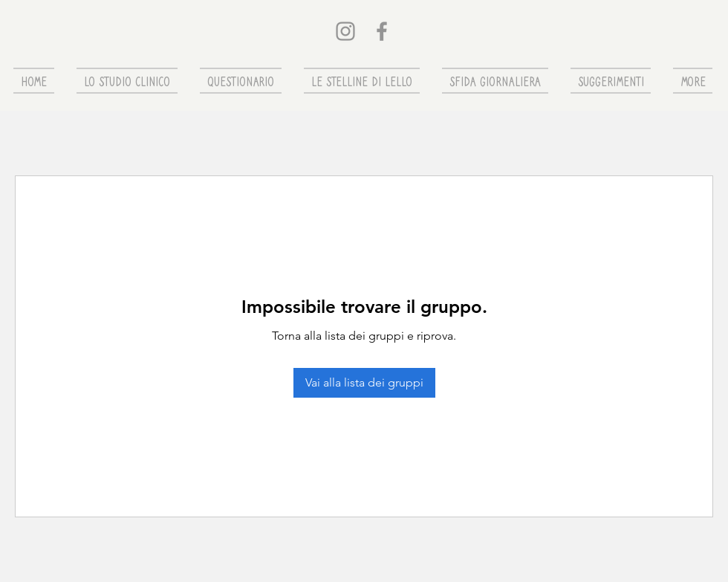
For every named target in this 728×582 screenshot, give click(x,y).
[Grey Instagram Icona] (345, 31)
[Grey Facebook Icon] (382, 31)
